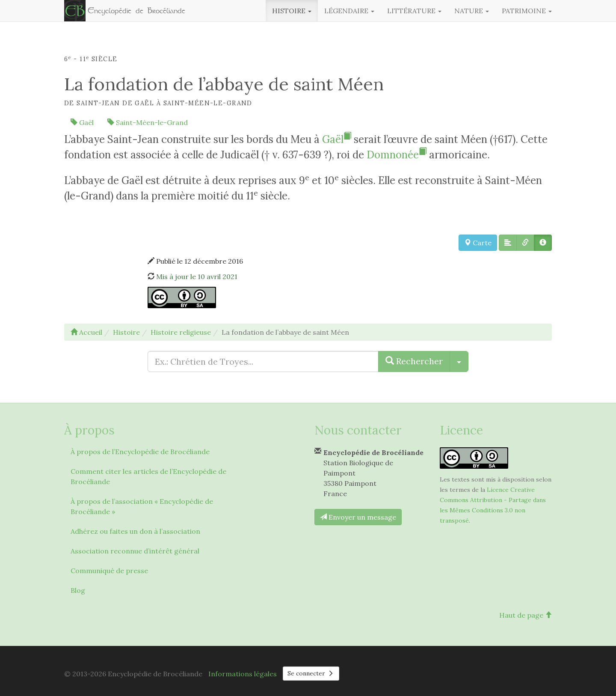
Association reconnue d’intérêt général (135, 551)
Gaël (82, 122)
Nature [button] (472, 11)
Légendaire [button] (349, 11)
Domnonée (397, 155)
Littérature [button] (414, 11)
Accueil (86, 332)
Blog (78, 590)
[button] (508, 243)
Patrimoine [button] (527, 11)
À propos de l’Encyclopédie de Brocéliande (140, 452)
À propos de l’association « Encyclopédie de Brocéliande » (142, 506)
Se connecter (311, 673)
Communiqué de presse (109, 571)
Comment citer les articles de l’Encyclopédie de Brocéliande (148, 476)
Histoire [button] (292, 11)
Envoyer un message (358, 517)
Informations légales (243, 674)
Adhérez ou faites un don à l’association (135, 531)
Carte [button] (478, 243)
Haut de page (526, 615)
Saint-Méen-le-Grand (148, 122)
